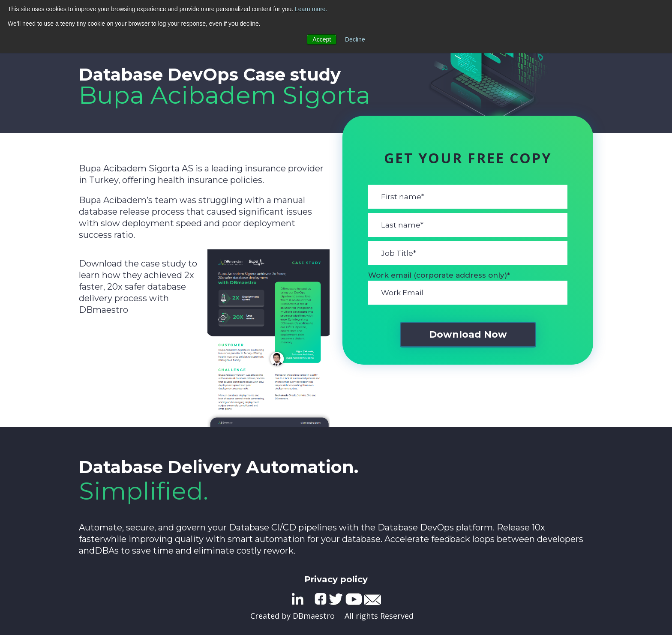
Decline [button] (355, 39)
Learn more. (311, 9)
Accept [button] (322, 39)
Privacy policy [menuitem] (336, 579)
